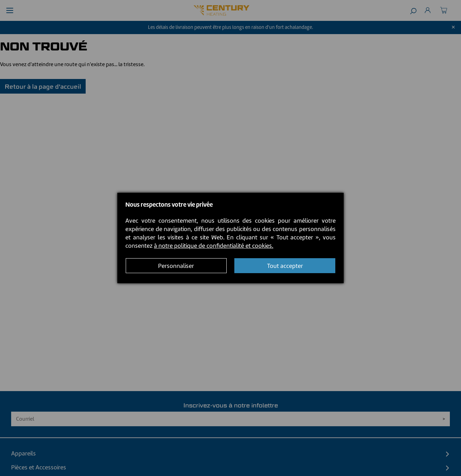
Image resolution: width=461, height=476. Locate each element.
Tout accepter (285, 266)
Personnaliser (176, 266)
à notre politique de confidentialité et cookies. (214, 246)
